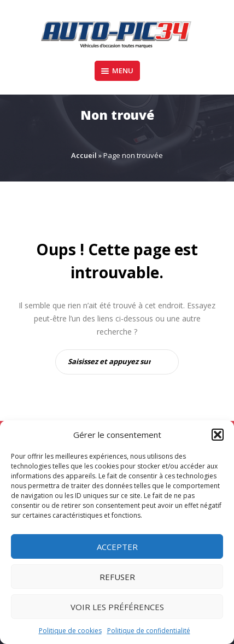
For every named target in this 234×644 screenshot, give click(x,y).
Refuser (117, 577)
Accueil (84, 155)
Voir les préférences (117, 607)
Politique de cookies (70, 631)
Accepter (117, 547)
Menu (117, 71)
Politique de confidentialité (149, 631)
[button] (218, 435)
